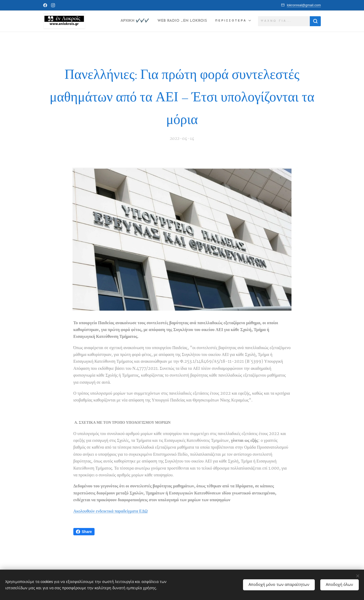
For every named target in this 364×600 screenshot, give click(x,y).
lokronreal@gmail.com (304, 5)
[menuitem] (123, 21)
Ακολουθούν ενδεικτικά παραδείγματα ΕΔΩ (111, 511)
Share (84, 532)
